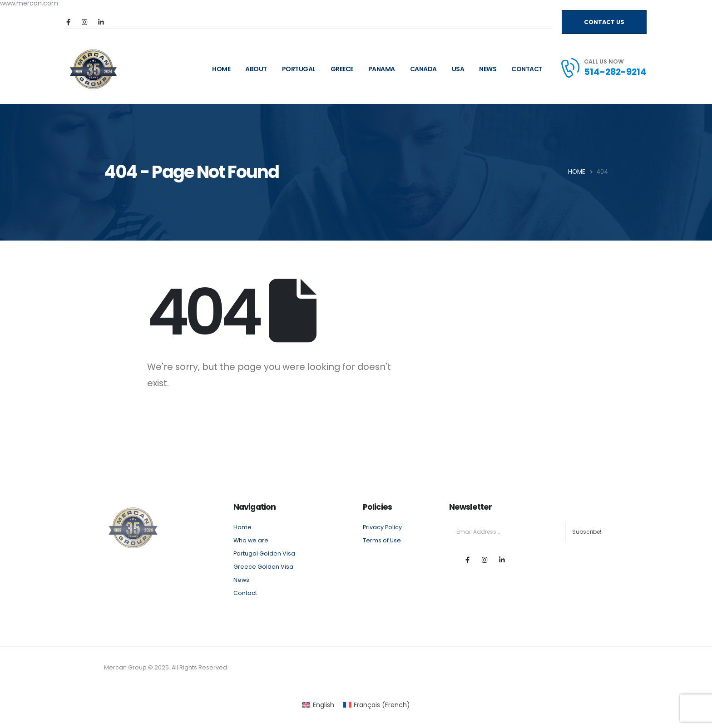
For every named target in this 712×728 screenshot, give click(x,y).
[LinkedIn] (101, 22)
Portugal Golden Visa (264, 553)
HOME (221, 69)
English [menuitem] (324, 705)
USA (458, 69)
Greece (342, 69)
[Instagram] (84, 22)
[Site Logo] (93, 69)
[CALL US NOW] (603, 68)
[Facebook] (68, 22)
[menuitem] (318, 705)
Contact (527, 69)
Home (242, 527)
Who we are (251, 540)
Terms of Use (382, 540)
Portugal (299, 69)
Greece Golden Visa (263, 567)
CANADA (423, 69)
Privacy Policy (382, 527)
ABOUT (256, 69)
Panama (382, 69)
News (488, 69)
